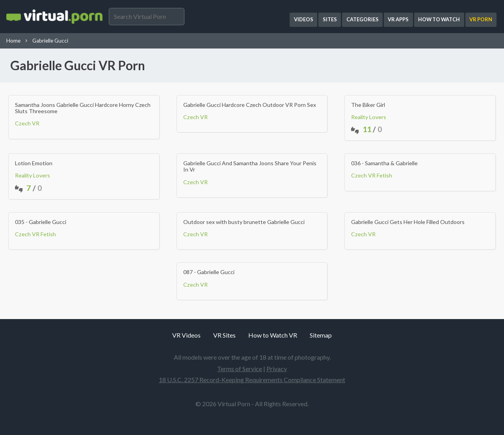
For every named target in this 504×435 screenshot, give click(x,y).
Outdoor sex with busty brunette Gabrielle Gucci (244, 222)
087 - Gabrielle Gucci (209, 272)
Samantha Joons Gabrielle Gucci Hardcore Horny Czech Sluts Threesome (83, 108)
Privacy (277, 369)
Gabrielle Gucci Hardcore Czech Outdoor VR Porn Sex (250, 105)
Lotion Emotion (34, 163)
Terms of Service (240, 369)
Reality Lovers (369, 117)
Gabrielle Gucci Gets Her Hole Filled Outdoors (408, 222)
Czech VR (27, 123)
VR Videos (186, 335)
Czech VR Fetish (372, 175)
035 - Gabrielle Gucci (41, 222)
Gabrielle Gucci (50, 41)
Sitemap (321, 335)
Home (13, 41)
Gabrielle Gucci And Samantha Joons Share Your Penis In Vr (250, 166)
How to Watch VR (273, 335)
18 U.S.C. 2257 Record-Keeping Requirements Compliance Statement (252, 380)
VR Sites (224, 335)
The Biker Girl (368, 105)
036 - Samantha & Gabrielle (384, 163)
